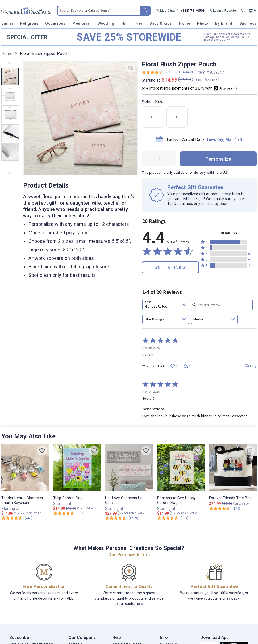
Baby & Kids (161, 23)
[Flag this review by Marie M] (250, 366)
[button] (229, 242)
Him (125, 23)
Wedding (106, 23)
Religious (29, 23)
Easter (7, 23)
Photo (203, 23)
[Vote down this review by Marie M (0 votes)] (187, 366)
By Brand (224, 23)
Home (185, 23)
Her (139, 23)
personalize (218, 159)
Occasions (55, 23)
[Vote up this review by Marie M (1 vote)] (174, 366)
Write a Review (170, 267)
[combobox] (166, 305)
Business (248, 23)
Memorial (81, 23)
